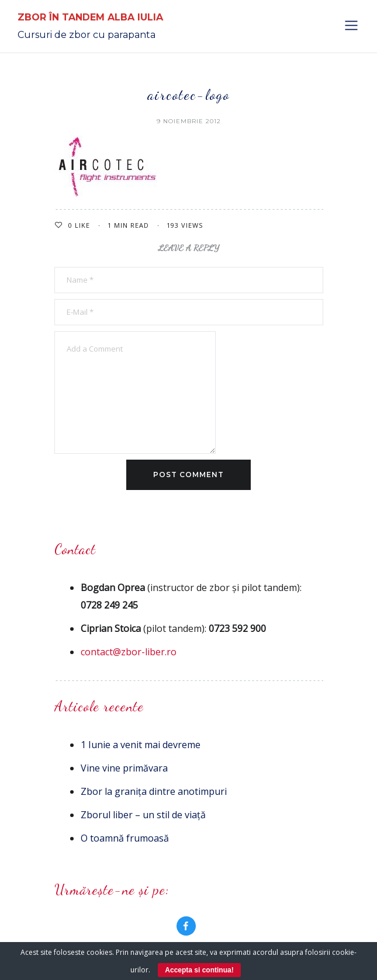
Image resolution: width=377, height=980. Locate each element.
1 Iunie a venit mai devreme (141, 745)
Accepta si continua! (199, 970)
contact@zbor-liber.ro (129, 652)
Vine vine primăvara (124, 768)
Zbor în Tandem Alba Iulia (90, 17)
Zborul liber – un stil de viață (143, 815)
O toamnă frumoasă (125, 838)
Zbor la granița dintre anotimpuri (154, 791)
